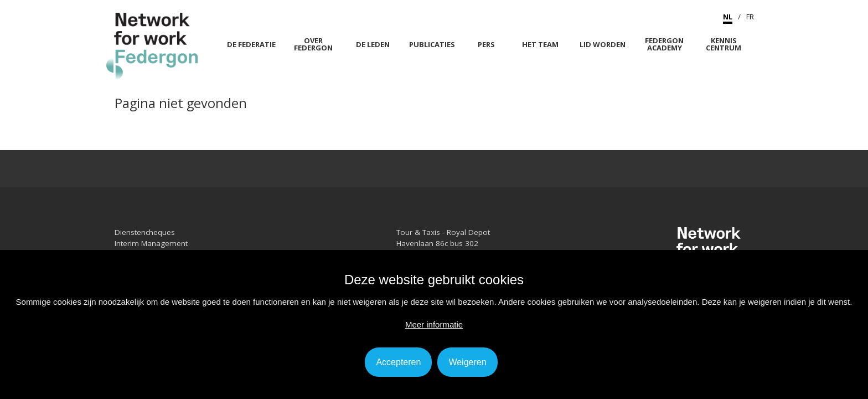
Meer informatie (434, 324)
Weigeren (467, 362)
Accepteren (398, 362)
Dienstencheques (145, 232)
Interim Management (151, 243)
